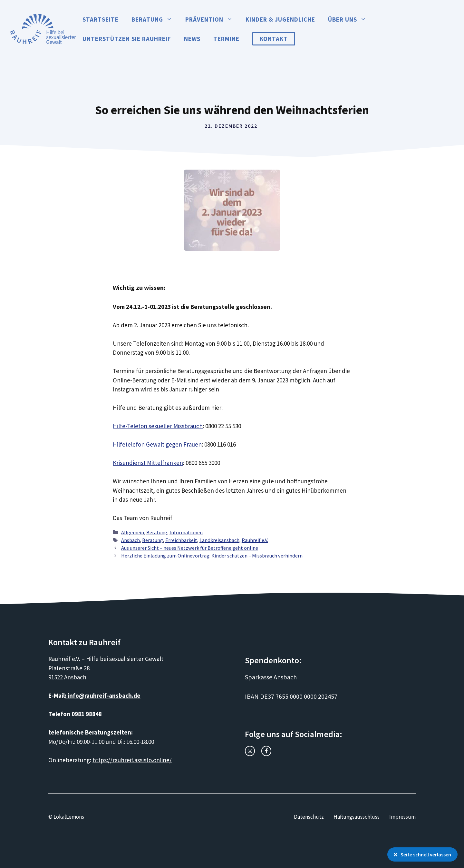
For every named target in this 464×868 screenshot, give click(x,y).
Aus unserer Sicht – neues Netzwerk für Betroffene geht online (190, 548)
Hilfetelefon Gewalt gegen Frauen (157, 444)
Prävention (212, 19)
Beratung (155, 19)
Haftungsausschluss (357, 817)
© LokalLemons (66, 817)
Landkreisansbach (219, 540)
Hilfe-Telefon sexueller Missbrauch (158, 426)
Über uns (350, 19)
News (192, 39)
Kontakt (274, 39)
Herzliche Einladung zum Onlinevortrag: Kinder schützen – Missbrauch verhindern (212, 556)
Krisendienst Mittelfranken (148, 463)
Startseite (101, 19)
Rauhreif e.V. (255, 540)
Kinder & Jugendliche (280, 19)
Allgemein (133, 532)
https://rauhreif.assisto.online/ (132, 760)
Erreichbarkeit (181, 540)
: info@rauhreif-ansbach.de (103, 695)
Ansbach (130, 540)
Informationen (186, 532)
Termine (226, 39)
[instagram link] (250, 751)
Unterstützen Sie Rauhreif (127, 39)
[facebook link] (266, 751)
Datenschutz (309, 817)
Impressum (402, 817)
